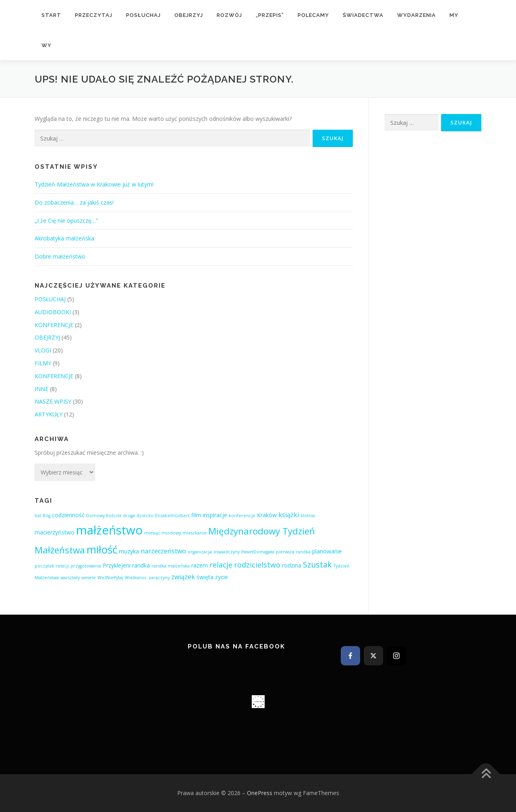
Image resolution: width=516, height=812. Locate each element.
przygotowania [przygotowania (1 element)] (86, 566)
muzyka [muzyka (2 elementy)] (129, 551)
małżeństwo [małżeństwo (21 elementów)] (109, 530)
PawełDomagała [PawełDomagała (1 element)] (258, 552)
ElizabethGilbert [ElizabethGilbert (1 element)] (172, 516)
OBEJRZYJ (189, 15)
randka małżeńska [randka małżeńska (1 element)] (171, 566)
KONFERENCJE (54, 325)
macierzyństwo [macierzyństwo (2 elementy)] (55, 532)
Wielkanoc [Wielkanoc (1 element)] (136, 578)
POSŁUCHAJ (143, 15)
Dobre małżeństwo (60, 256)
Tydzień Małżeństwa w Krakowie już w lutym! (94, 184)
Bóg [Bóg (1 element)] (47, 516)
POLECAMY (313, 15)
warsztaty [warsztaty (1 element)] (70, 578)
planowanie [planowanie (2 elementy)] (327, 551)
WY (47, 45)
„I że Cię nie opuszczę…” (66, 221)
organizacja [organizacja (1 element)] (200, 552)
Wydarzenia (417, 15)
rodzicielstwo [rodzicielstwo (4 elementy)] (257, 565)
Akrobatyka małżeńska (64, 238)
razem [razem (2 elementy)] (200, 565)
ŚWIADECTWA (363, 15)
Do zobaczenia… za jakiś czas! (74, 202)
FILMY (43, 363)
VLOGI (43, 350)
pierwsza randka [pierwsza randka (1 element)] (293, 552)
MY (454, 15)
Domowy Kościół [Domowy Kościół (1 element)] (104, 516)
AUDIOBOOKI (53, 312)
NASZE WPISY (53, 401)
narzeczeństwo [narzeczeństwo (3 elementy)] (163, 551)
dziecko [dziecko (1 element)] (145, 516)
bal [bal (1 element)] (38, 516)
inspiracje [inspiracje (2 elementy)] (215, 515)
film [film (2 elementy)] (196, 515)
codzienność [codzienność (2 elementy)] (68, 515)
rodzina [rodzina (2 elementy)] (292, 565)
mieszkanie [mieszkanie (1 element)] (195, 533)
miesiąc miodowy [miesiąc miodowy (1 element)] (163, 533)
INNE (41, 389)
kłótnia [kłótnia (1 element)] (308, 516)
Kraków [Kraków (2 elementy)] (267, 515)
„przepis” (270, 15)
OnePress (260, 793)
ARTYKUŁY (49, 414)
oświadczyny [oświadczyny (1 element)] (227, 552)
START (51, 15)
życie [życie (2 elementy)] (222, 577)
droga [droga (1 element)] (129, 516)
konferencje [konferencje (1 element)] (242, 516)
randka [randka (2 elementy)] (141, 565)
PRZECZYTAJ (94, 15)
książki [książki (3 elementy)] (289, 515)
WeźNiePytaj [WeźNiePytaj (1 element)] (110, 578)
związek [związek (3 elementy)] (183, 577)
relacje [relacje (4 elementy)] (221, 565)
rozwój (229, 15)
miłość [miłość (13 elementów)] (102, 549)
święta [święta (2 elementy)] (205, 577)
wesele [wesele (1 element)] (89, 578)
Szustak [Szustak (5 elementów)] (317, 564)
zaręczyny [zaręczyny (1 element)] (159, 578)
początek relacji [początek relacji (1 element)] (52, 566)
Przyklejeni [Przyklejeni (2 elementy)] (117, 565)
